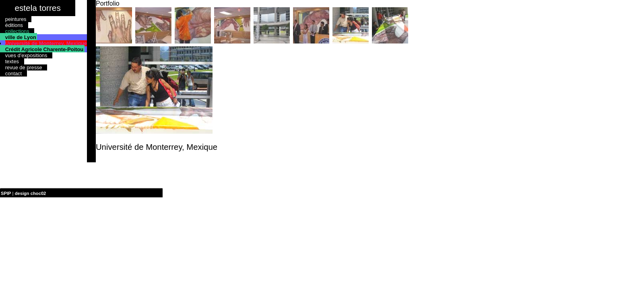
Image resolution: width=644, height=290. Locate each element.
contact (13, 74)
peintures (16, 19)
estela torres (37, 8)
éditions (14, 25)
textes (12, 61)
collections (17, 31)
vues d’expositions (26, 55)
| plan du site (61, 193)
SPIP (6, 193)
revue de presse (24, 67)
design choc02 (31, 193)
